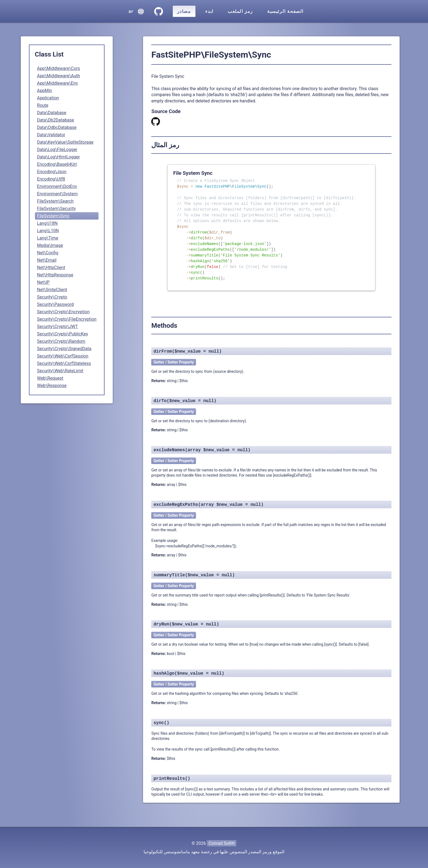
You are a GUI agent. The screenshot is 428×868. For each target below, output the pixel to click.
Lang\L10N (48, 231)
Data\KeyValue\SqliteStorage (65, 142)
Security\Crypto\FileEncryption (67, 319)
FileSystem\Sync (53, 216)
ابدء (209, 11)
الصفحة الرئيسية (285, 11)
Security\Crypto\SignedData (64, 349)
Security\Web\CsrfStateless (64, 363)
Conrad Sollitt (222, 843)
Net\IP (43, 282)
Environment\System (57, 194)
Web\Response (52, 386)
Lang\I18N (47, 223)
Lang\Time (48, 238)
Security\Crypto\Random (61, 341)
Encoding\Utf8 (51, 179)
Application (48, 98)
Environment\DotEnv (57, 186)
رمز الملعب (240, 11)
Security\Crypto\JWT (58, 327)
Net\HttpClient (51, 268)
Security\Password (56, 304)
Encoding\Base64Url (57, 164)
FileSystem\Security (57, 209)
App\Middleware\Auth (59, 76)
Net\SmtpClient (52, 290)
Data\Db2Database (56, 120)
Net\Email (47, 260)
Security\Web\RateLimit (60, 371)
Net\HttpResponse (55, 275)
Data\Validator (51, 135)
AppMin (45, 91)
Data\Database (52, 113)
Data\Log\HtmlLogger (59, 157)
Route (43, 105)
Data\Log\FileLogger (57, 150)
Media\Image (50, 245)
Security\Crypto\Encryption (63, 312)
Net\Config (48, 253)
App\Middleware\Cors (59, 68)
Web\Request (50, 378)
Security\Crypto (52, 297)
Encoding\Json (52, 172)
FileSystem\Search (55, 201)
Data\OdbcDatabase (57, 127)
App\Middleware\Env (58, 83)
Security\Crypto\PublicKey (63, 334)
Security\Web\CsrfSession (63, 356)
